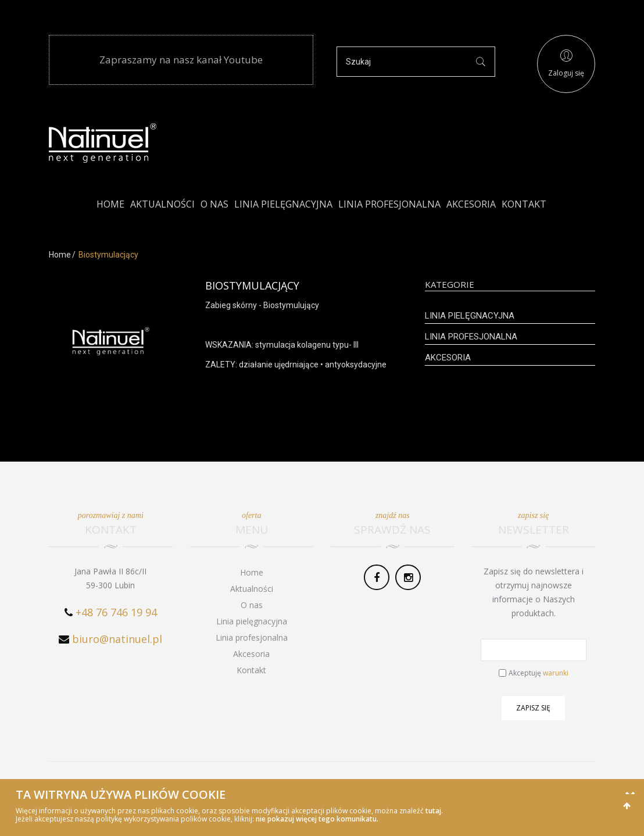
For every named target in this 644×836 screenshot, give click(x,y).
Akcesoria (471, 204)
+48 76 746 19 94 (116, 612)
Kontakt (524, 204)
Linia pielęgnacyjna (283, 204)
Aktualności (162, 204)
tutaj (433, 811)
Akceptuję (539, 673)
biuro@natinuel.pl (117, 639)
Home (110, 204)
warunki (556, 673)
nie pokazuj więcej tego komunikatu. (317, 819)
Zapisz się (533, 708)
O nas (214, 204)
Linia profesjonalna (389, 204)
